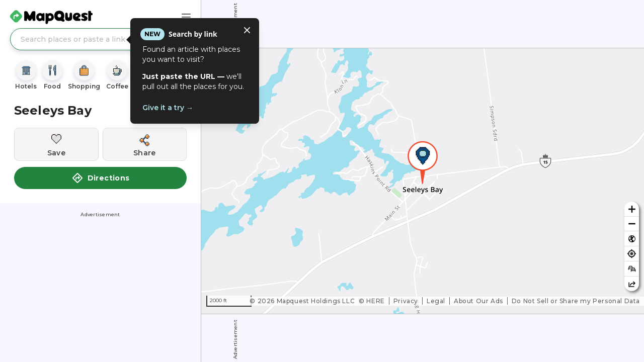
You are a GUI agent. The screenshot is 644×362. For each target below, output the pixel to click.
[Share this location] (145, 144)
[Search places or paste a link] (100, 39)
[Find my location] (632, 254)
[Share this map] (632, 284)
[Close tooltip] (247, 30)
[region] (423, 181)
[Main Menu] (186, 17)
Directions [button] (101, 178)
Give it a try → (168, 108)
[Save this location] (56, 144)
